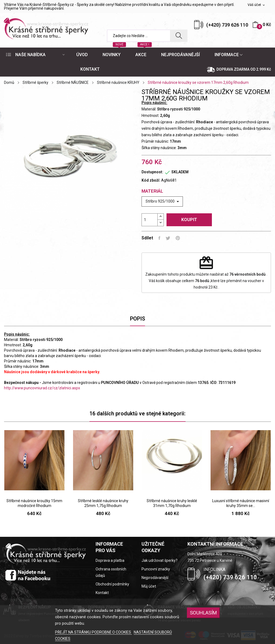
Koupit (189, 220)
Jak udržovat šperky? (160, 560)
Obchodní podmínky (112, 584)
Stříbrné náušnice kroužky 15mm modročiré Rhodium (34, 503)
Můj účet (149, 586)
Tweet (168, 238)
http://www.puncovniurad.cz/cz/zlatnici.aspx (42, 388)
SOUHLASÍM (203, 613)
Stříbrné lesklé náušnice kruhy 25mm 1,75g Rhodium (103, 503)
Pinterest (178, 238)
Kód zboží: (151, 180)
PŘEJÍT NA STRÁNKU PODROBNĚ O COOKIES (93, 632)
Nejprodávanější (155, 578)
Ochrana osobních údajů (111, 572)
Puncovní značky (156, 569)
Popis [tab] (137, 319)
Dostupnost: (152, 172)
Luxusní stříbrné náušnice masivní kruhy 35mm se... (241, 503)
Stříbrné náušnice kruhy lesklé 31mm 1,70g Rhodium (172, 503)
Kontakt (102, 593)
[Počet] (150, 220)
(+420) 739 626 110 (227, 25)
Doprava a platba (110, 560)
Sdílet (159, 238)
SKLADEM (180, 172)
